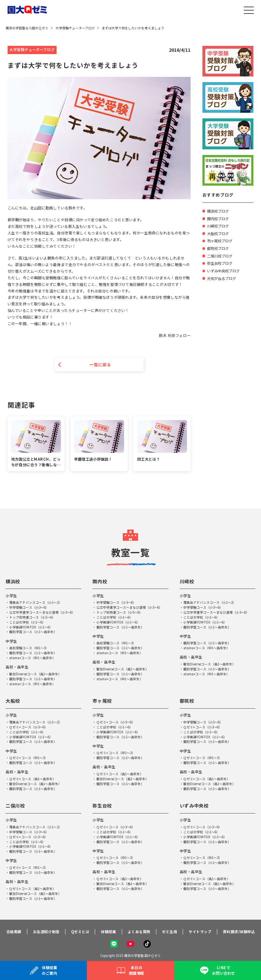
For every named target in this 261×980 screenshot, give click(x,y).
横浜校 (13, 581)
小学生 (11, 596)
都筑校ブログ (218, 248)
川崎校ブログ (218, 226)
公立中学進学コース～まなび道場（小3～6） (42, 613)
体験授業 (108, 932)
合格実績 (13, 932)
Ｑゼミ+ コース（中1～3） (29, 758)
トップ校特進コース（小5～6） (33, 618)
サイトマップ (200, 932)
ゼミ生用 (170, 932)
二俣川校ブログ (220, 256)
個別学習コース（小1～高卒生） (33, 632)
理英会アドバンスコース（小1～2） (36, 603)
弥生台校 (102, 806)
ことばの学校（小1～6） (28, 622)
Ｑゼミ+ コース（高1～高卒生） (33, 779)
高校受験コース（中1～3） (29, 648)
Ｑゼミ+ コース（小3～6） (29, 727)
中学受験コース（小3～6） (29, 608)
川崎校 (187, 581)
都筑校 (187, 701)
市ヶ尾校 (102, 701)
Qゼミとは (80, 932)
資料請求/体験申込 (239, 932)
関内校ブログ (218, 219)
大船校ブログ (218, 233)
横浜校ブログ (218, 211)
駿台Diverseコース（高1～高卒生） (36, 674)
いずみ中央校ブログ (223, 271)
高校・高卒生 (17, 667)
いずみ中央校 (194, 806)
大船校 (13, 701)
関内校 (100, 581)
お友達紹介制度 (46, 932)
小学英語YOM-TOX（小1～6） (31, 627)
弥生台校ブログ (220, 263)
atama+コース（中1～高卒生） (33, 658)
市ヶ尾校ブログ (220, 241)
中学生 (11, 641)
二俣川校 (15, 806)
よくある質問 (139, 932)
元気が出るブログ (222, 278)
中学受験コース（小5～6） (203, 722)
